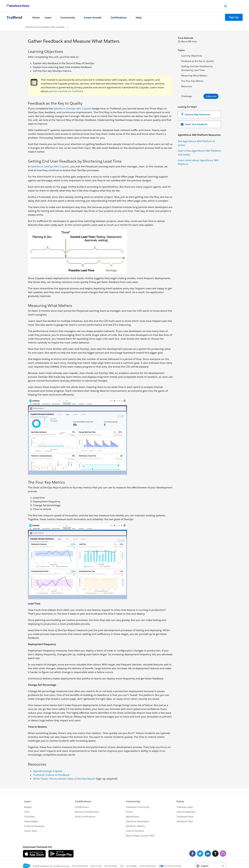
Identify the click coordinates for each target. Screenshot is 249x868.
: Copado (48, 771)
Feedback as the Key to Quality (197, 61)
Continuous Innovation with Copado (45, 27)
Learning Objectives (192, 56)
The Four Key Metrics (192, 81)
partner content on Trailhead (66, 91)
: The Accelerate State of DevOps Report (64, 779)
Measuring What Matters (194, 76)
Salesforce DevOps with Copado (72, 109)
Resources (187, 86)
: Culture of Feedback (51, 775)
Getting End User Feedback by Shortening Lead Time (197, 68)
